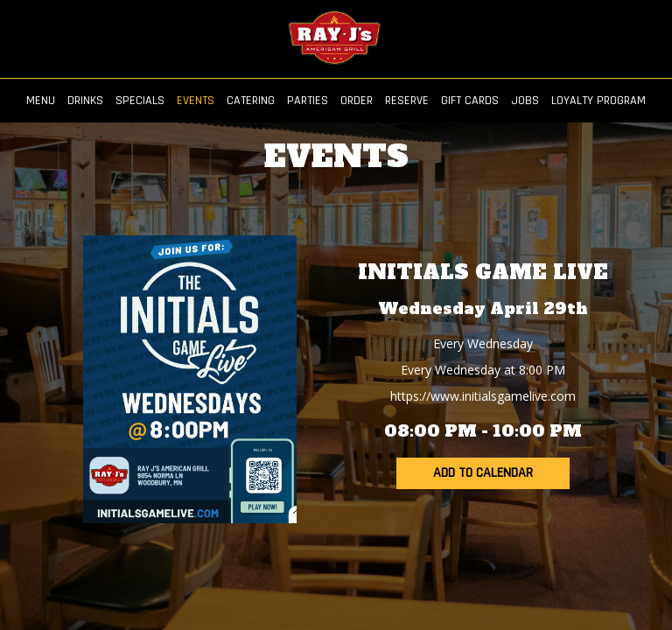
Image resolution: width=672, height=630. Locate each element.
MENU (41, 101)
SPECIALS (140, 101)
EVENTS (196, 101)
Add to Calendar (483, 473)
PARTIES (308, 101)
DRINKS (85, 101)
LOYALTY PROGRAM (598, 101)
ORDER (357, 101)
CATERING (251, 101)
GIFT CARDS (470, 101)
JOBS (525, 101)
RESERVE (407, 101)
